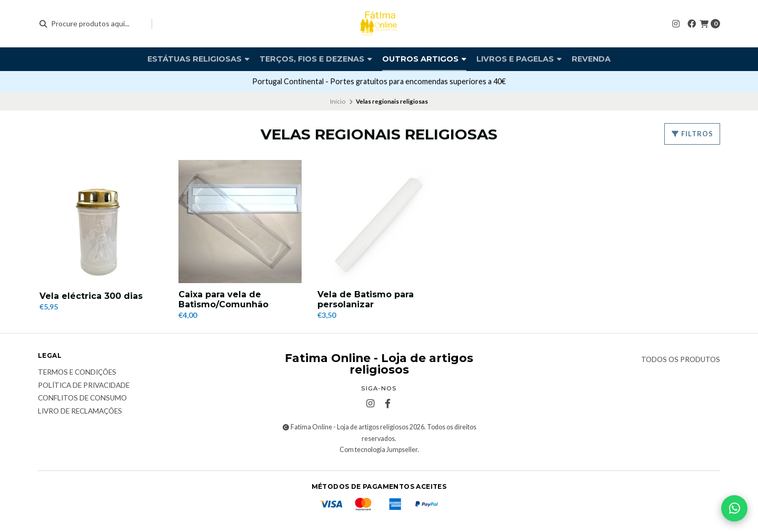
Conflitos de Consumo (82, 398)
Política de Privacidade (84, 386)
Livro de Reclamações (80, 411)
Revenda (591, 59)
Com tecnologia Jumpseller (378, 450)
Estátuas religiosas (198, 59)
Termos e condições (77, 373)
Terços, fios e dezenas (316, 59)
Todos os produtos (681, 360)
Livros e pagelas (519, 59)
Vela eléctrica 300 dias (91, 296)
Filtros (692, 134)
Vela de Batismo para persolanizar (366, 299)
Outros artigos (424, 59)
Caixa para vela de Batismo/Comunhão (223, 299)
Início (338, 101)
